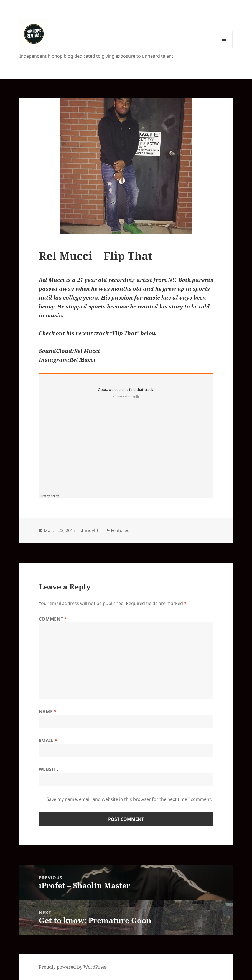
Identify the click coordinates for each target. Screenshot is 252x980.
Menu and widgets (224, 48)
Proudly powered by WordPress (73, 967)
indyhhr (93, 530)
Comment (53, 619)
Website (49, 769)
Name (48, 711)
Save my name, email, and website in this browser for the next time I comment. (129, 799)
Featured (120, 530)
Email (48, 740)
